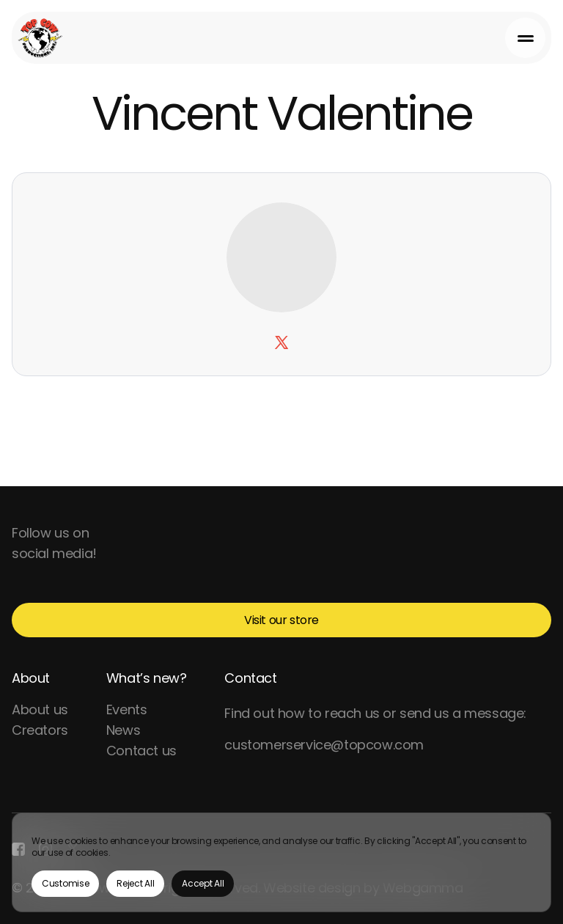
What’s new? (147, 678)
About (31, 678)
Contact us (141, 751)
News (123, 730)
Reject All (135, 883)
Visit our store (281, 620)
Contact (250, 678)
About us (40, 709)
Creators (40, 730)
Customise (65, 883)
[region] (281, 862)
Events (127, 709)
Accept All (203, 883)
